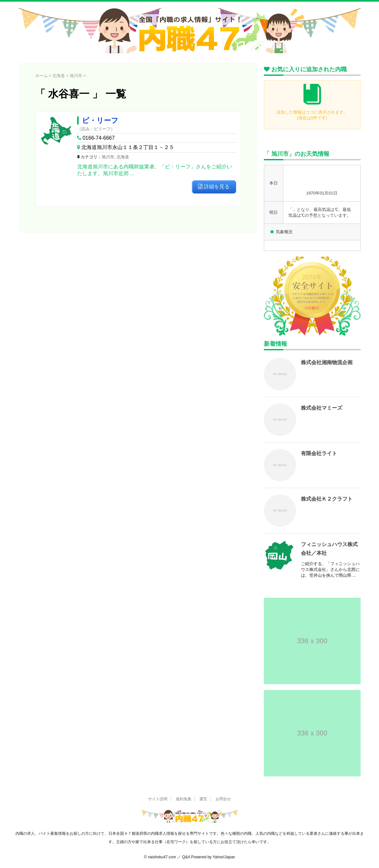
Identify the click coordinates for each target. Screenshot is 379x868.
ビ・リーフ (100, 120)
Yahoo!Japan (224, 857)
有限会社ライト (319, 453)
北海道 (123, 157)
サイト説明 (158, 799)
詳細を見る (214, 187)
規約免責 (184, 799)
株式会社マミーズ (322, 408)
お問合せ (223, 799)
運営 (203, 799)
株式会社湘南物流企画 (327, 362)
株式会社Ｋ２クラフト (327, 499)
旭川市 (108, 157)
